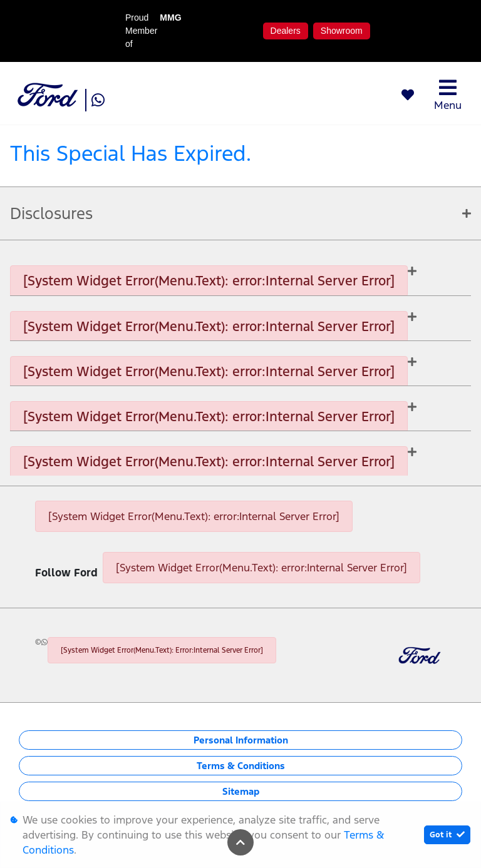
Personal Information (241, 740)
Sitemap (241, 791)
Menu (448, 95)
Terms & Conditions (241, 766)
